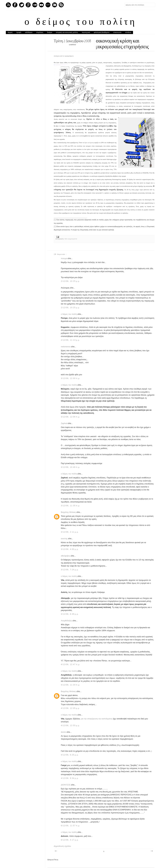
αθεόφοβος (66, 556)
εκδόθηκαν (29, 32)
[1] (62, 136)
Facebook (15, 5)
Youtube (35, 5)
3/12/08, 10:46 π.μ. (71, 467)
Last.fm (48, 5)
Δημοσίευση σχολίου (62, 846)
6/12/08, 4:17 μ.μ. (70, 840)
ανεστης (64, 539)
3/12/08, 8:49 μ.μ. (70, 614)
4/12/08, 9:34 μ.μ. (70, 778)
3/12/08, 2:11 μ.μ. (70, 532)
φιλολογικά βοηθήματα (102, 32)
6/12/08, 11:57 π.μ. (71, 826)
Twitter (22, 5)
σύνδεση (128, 32)
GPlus (28, 5)
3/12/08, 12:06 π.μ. (71, 417)
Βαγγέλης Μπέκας (69, 512)
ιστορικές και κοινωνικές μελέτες (67, 32)
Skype (61, 5)
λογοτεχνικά (86, 32)
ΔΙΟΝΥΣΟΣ (66, 785)
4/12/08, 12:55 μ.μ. (70, 726)
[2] (102, 193)
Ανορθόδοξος (67, 621)
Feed (8, 5)
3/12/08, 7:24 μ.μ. (70, 570)
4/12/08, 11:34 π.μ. (71, 685)
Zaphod (64, 423)
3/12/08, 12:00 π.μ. (71, 378)
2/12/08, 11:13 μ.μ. (70, 340)
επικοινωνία (117, 32)
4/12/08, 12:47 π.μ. (71, 664)
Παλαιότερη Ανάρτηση (152, 851)
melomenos (66, 347)
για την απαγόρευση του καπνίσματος (97, 719)
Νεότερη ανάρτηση (56, 851)
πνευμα (64, 258)
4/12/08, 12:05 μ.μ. (70, 708)
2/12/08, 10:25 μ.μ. (70, 281)
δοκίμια (50, 32)
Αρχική (10, 32)
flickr (41, 5)
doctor (64, 732)
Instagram (55, 5)
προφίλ (19, 32)
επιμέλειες (40, 32)
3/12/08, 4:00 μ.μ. (70, 549)
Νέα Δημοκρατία (71, 239)
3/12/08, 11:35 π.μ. (71, 506)
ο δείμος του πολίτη (80, 22)
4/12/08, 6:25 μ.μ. (70, 755)
